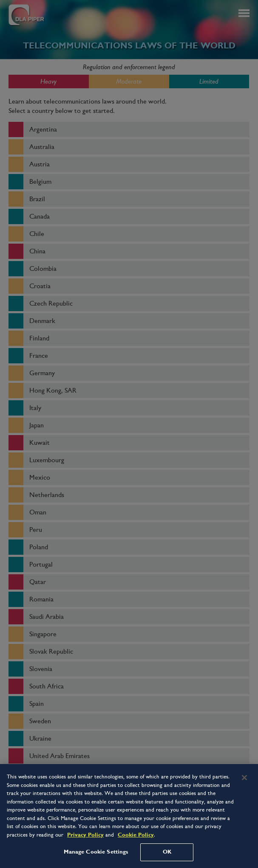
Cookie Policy (136, 835)
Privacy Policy (85, 835)
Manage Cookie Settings (96, 852)
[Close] (244, 778)
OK (167, 852)
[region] (129, 816)
